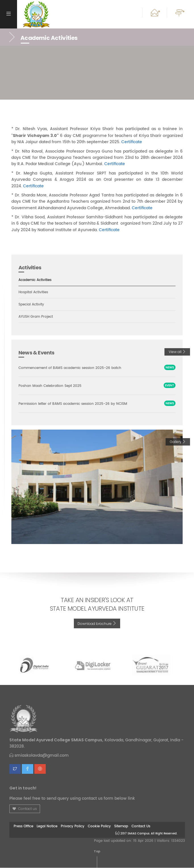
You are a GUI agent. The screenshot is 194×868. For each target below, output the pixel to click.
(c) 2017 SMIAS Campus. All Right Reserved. (146, 833)
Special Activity (33, 305)
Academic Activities (37, 280)
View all (177, 352)
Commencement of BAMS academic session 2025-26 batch (75, 368)
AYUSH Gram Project (37, 317)
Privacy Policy (73, 826)
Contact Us (141, 826)
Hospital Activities (35, 292)
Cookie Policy (99, 826)
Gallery (178, 442)
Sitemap (121, 826)
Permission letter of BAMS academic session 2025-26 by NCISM (77, 404)
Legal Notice (47, 826)
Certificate (132, 142)
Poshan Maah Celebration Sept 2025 (52, 386)
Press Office (23, 826)
